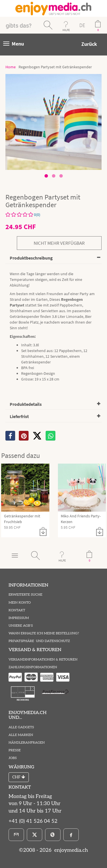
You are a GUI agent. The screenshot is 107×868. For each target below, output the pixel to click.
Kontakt (17, 610)
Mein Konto (20, 603)
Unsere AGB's (21, 626)
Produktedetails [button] (26, 404)
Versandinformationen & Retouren (43, 660)
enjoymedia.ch (70, 850)
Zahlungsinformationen (33, 667)
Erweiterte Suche (25, 595)
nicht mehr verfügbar (59, 243)
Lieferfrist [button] (19, 416)
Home (11, 67)
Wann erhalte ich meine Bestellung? (44, 633)
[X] (37, 436)
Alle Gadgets (21, 727)
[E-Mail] (16, 835)
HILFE (66, 30)
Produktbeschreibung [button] (31, 258)
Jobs (13, 758)
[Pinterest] (53, 835)
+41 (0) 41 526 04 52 (33, 821)
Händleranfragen (27, 743)
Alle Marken (21, 735)
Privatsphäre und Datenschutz (39, 641)
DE (82, 25)
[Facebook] (71, 835)
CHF (19, 777)
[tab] (53, 258)
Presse (15, 750)
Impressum (19, 618)
